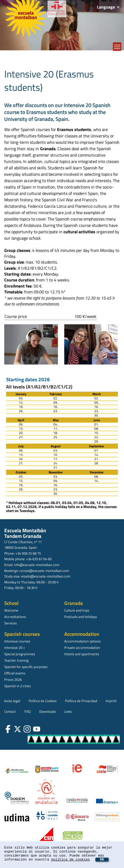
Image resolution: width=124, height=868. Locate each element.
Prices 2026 (13, 679)
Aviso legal (12, 701)
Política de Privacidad (81, 701)
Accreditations (15, 617)
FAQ (28, 711)
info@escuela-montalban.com (37, 565)
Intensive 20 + (15, 648)
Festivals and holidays (81, 617)
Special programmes (20, 654)
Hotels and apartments (82, 654)
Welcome (11, 610)
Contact (10, 711)
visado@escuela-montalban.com (46, 576)
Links (68, 711)
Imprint (111, 701)
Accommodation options (82, 641)
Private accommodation (82, 648)
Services (10, 623)
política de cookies (71, 860)
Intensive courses (17, 641)
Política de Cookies (43, 701)
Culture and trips (77, 610)
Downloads (48, 711)
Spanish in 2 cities (18, 686)
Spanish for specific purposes (26, 667)
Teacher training (16, 660)
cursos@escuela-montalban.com (44, 571)
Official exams (15, 673)
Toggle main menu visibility (118, 46)
